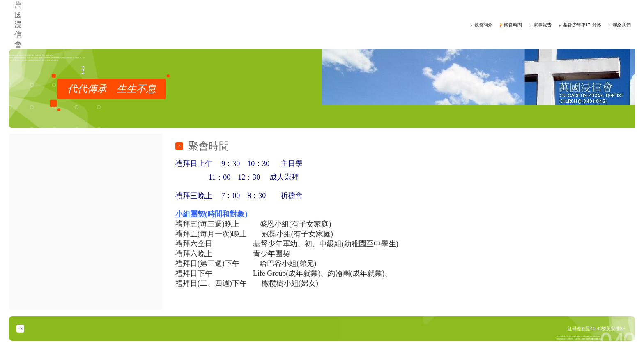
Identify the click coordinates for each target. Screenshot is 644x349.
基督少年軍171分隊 (582, 25)
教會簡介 (483, 25)
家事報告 (543, 25)
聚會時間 (513, 25)
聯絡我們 (622, 25)
